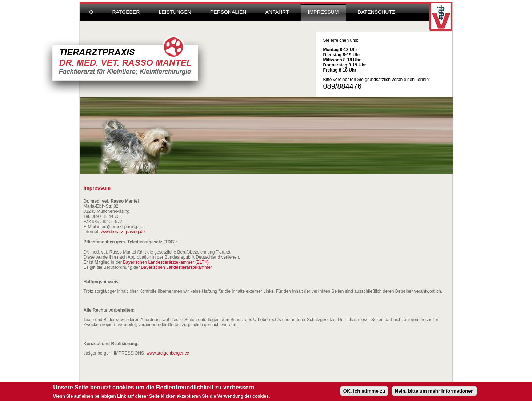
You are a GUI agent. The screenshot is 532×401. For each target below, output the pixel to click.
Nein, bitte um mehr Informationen (434, 392)
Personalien (228, 12)
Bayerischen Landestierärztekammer (177, 267)
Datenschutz (376, 12)
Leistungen (175, 12)
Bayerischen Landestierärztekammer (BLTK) (166, 262)
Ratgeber (126, 12)
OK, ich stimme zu (364, 392)
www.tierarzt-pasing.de (123, 232)
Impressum (323, 12)
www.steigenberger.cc (168, 353)
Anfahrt (277, 12)
